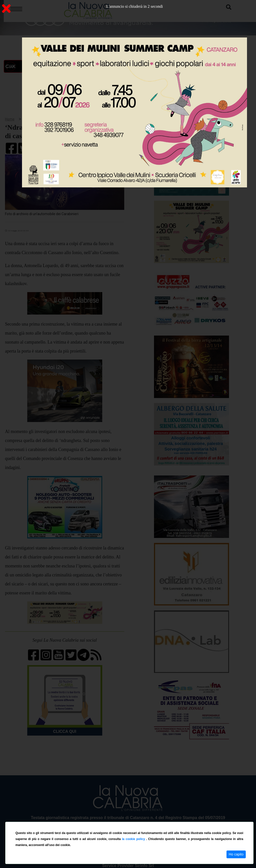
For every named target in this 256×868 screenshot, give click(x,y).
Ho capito (236, 854)
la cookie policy (134, 839)
